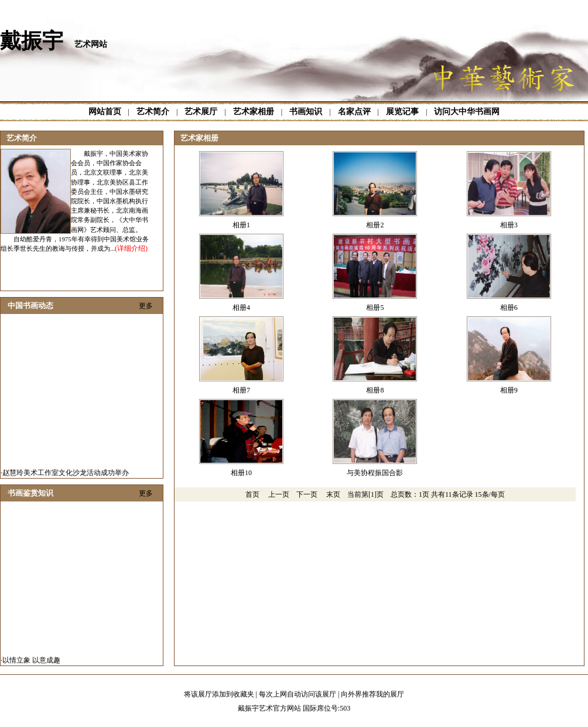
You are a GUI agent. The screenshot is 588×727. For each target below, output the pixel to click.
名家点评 (354, 112)
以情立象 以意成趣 (31, 662)
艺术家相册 (254, 112)
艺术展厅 (201, 112)
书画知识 (306, 112)
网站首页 (105, 112)
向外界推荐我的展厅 (372, 694)
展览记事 (402, 112)
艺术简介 (153, 112)
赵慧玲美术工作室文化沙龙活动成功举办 (66, 475)
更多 (146, 306)
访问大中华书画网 (467, 112)
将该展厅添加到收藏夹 (219, 694)
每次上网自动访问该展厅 (298, 694)
